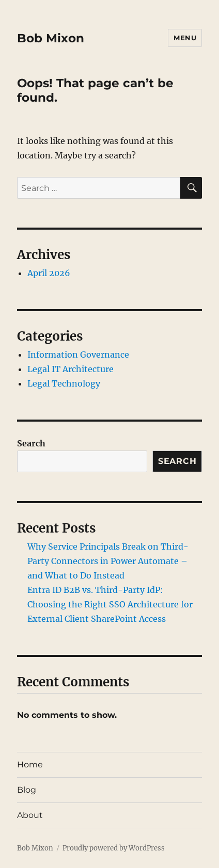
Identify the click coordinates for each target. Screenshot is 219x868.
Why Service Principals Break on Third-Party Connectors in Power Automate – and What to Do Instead (108, 561)
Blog (27, 790)
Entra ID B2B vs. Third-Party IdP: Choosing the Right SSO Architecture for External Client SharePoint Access (110, 604)
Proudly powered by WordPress (114, 848)
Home (30, 765)
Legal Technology (64, 383)
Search (31, 443)
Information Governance (78, 355)
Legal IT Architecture (71, 369)
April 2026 (49, 273)
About (30, 815)
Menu (185, 38)
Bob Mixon (51, 38)
